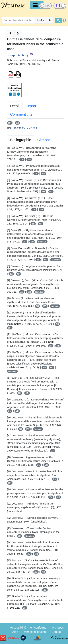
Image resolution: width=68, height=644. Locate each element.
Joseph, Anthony (18, 55)
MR (10, 123)
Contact (56, 632)
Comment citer (22, 114)
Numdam (42, 242)
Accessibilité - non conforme (28, 628)
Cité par (44, 140)
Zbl (17, 123)
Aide (15, 632)
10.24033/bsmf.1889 (25, 128)
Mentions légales (35, 632)
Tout (39, 20)
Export (31, 106)
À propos (58, 628)
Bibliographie (21, 140)
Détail (15, 106)
